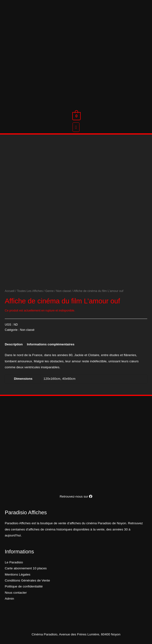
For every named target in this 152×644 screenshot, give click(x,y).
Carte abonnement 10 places (26, 568)
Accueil (10, 291)
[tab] (14, 344)
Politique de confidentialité (24, 586)
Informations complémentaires (51, 344)
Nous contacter (16, 593)
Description (14, 344)
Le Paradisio (14, 562)
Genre (50, 291)
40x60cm (69, 379)
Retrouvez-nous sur (76, 496)
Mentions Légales (18, 574)
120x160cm (52, 379)
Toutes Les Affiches (30, 291)
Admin (9, 599)
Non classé (63, 291)
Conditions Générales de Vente (27, 580)
